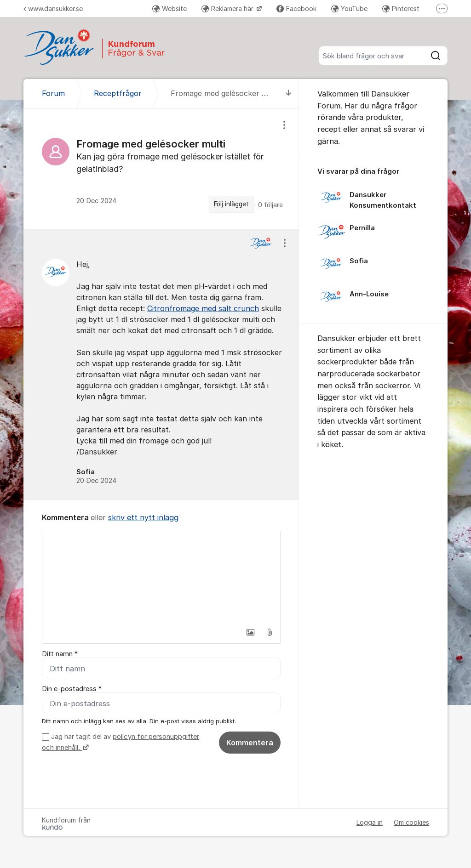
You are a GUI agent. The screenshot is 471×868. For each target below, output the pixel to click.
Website (169, 9)
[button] (250, 632)
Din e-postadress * (72, 689)
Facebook (296, 9)
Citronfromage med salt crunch (203, 308)
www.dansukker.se (53, 9)
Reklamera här (228, 9)
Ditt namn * (60, 654)
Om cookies (411, 822)
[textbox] (161, 577)
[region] (161, 168)
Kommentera (250, 743)
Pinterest (401, 9)
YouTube (349, 9)
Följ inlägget (231, 204)
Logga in (370, 822)
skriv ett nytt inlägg (143, 517)
